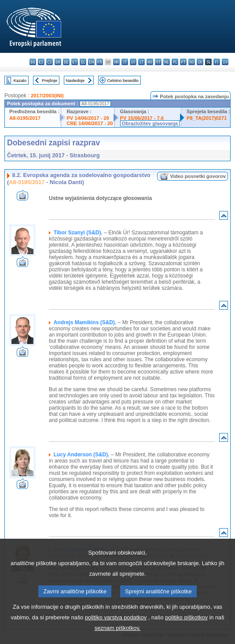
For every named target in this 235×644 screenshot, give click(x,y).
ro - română (192, 62)
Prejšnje (50, 80)
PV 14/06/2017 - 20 (88, 118)
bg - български (33, 62)
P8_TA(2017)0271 (207, 118)
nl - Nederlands (167, 62)
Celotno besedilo (123, 80)
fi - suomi (217, 62)
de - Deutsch (66, 62)
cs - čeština (50, 62)
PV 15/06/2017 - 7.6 (142, 118)
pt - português (183, 62)
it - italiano (125, 62)
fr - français (100, 62)
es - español (41, 62)
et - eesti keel (75, 62)
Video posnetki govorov (198, 176)
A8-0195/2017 (25, 118)
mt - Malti (158, 62)
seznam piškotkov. (117, 636)
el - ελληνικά (83, 62)
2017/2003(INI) (47, 96)
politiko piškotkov (186, 626)
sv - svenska (225, 62)
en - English (91, 62)
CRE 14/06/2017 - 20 (90, 123)
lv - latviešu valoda (133, 62)
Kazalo (20, 80)
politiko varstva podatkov (116, 626)
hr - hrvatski (116, 62)
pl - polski (175, 62)
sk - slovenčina (200, 62)
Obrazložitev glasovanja (150, 123)
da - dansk (58, 62)
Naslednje (75, 80)
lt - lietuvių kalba (141, 62)
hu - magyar (150, 62)
